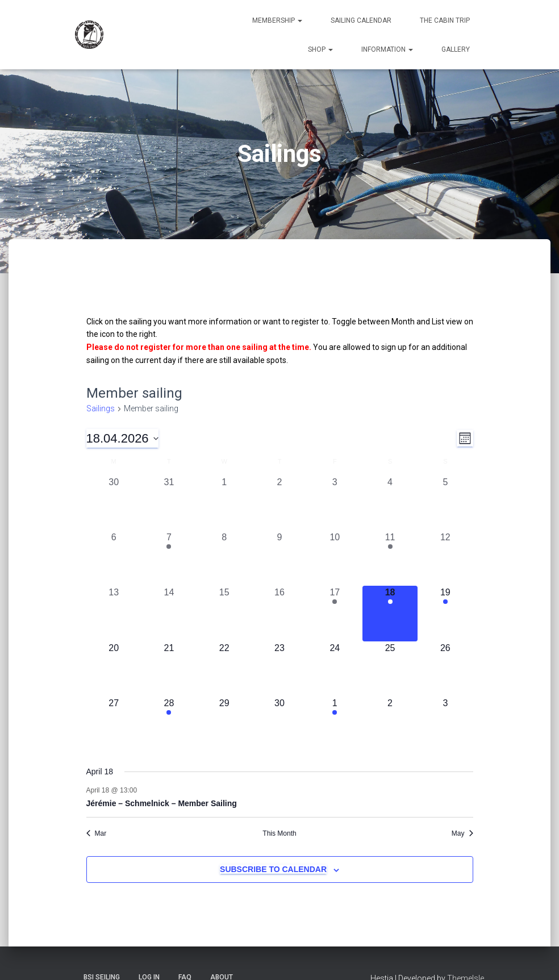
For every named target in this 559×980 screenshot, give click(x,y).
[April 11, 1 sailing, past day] (390, 558)
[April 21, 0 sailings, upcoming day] (169, 669)
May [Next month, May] (462, 833)
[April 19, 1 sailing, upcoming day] (445, 613)
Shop (320, 49)
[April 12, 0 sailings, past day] (445, 558)
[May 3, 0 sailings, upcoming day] (445, 724)
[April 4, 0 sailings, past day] (390, 503)
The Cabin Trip (445, 20)
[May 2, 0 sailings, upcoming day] (390, 724)
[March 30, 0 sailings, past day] (114, 503)
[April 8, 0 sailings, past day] (224, 558)
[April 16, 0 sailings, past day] (279, 613)
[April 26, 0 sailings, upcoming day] (445, 669)
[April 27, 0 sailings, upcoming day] (114, 724)
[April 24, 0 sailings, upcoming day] (335, 669)
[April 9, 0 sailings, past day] (279, 558)
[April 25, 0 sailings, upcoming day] (390, 669)
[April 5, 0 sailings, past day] (445, 503)
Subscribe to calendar (273, 869)
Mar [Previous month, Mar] (97, 833)
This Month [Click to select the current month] (279, 833)
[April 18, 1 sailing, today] (390, 613)
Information (387, 49)
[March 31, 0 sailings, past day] (169, 503)
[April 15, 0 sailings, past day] (224, 613)
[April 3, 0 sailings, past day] (335, 503)
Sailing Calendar (361, 20)
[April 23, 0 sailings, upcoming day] (279, 669)
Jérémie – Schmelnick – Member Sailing (162, 803)
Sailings (101, 408)
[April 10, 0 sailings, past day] (335, 558)
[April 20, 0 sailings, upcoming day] (114, 669)
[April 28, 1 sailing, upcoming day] (169, 724)
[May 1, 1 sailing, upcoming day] (335, 724)
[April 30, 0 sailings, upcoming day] (279, 724)
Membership (277, 20)
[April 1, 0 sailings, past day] (224, 503)
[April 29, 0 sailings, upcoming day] (224, 724)
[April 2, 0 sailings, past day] (279, 503)
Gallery (456, 49)
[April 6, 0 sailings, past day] (114, 558)
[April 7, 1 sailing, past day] (169, 558)
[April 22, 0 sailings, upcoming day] (224, 669)
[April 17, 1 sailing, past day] (335, 613)
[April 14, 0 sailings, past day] (169, 613)
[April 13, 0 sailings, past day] (114, 613)
